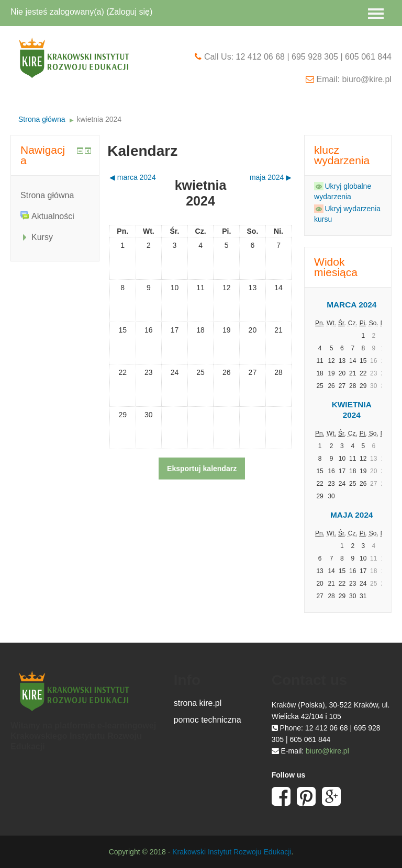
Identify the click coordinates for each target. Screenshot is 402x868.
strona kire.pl (198, 703)
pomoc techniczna (208, 720)
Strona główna (42, 119)
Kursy (42, 237)
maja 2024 (352, 515)
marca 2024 (351, 305)
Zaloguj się (130, 12)
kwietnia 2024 (99, 119)
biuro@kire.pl (327, 751)
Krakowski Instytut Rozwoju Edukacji (232, 852)
